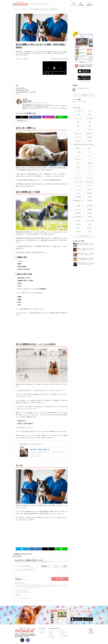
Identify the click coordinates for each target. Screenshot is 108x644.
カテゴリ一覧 (73, 5)
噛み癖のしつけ (90, 133)
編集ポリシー (52, 632)
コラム (78, 130)
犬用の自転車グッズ (90, 182)
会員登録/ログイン (90, 5)
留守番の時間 (78, 197)
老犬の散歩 (90, 213)
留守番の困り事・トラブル (78, 201)
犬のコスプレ (90, 186)
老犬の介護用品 (90, 206)
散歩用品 (90, 141)
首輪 (78, 163)
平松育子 (29, 101)
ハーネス (90, 160)
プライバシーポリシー (65, 632)
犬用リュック (78, 178)
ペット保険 (41, 632)
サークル (78, 156)
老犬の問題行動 (78, 213)
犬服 (78, 186)
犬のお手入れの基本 (90, 221)
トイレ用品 (78, 152)
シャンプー (90, 167)
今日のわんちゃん (43, 631)
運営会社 (62, 634)
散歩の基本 (90, 137)
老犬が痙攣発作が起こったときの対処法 (26, 92)
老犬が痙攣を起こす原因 (22, 90)
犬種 (90, 111)
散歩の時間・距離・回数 (78, 145)
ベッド (90, 156)
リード (78, 171)
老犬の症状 (78, 221)
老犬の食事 (90, 209)
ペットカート (78, 174)
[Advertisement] (29, 71)
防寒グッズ (90, 189)
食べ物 (78, 115)
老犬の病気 (90, 217)
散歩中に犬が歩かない (90, 145)
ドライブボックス (90, 178)
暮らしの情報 (90, 118)
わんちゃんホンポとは (53, 631)
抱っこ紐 (78, 193)
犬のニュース (78, 118)
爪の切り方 (78, 232)
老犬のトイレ (78, 209)
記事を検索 (81, 5)
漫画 (78, 126)
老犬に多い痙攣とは (21, 88)
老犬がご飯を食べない (78, 217)
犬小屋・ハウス (78, 160)
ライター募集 (52, 638)
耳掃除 (90, 232)
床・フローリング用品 (78, 182)
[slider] (55, 71)
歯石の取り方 (90, 228)
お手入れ (90, 115)
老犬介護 (78, 206)
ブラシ (90, 171)
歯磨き (78, 228)
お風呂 (90, 224)
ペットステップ (78, 189)
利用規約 (51, 634)
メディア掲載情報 (64, 636)
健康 (90, 122)
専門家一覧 (62, 631)
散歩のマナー (78, 148)
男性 (65, 566)
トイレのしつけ (78, 137)
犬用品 (90, 148)
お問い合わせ (52, 636)
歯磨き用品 (90, 163)
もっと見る (84, 95)
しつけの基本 (90, 130)
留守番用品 (90, 197)
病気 (78, 122)
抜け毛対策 (78, 224)
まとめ (17, 94)
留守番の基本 (90, 193)
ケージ (90, 152)
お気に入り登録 (64, 59)
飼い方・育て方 (78, 111)
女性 (56, 566)
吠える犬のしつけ (78, 133)
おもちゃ (78, 167)
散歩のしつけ (78, 141)
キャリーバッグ (90, 174)
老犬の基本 (90, 201)
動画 (90, 126)
